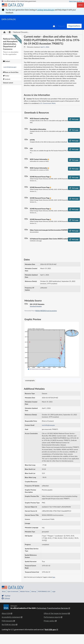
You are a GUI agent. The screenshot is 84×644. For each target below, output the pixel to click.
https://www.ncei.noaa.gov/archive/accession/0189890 (49, 230)
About (4, 591)
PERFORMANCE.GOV (44, 591)
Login (54, 591)
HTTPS (32, 140)
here (54, 577)
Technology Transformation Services (52, 608)
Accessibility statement (11, 617)
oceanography (30, 380)
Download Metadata (36, 306)
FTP (31, 149)
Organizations (74, 26)
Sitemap (34, 591)
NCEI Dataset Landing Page (39, 118)
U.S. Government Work (48, 103)
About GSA (6, 613)
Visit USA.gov (50, 630)
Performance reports (52, 617)
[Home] (13, 5)
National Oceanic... (21, 32)
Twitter (6, 76)
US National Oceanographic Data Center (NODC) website (49, 239)
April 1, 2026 (45, 47)
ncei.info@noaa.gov (10, 67)
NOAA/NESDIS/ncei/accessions (46, 311)
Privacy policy (49, 621)
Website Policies (25, 591)
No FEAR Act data (9, 625)
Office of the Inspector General (56, 613)
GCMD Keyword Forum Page (40, 177)
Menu (80, 5)
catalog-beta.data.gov (46, 10)
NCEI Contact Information (39, 159)
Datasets (62, 26)
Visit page (74, 119)
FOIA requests (7, 621)
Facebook (7, 79)
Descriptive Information (38, 129)
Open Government (13, 591)
